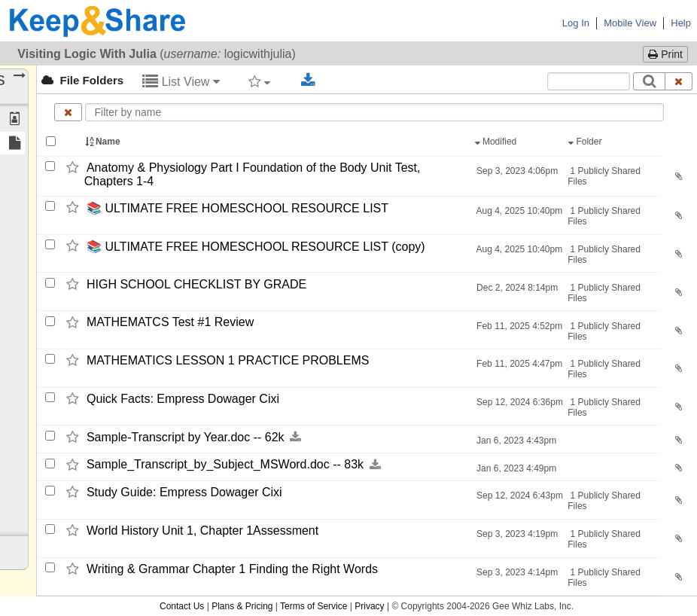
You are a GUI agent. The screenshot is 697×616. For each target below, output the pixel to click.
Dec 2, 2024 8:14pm (516, 288)
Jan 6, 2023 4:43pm (515, 441)
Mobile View (630, 23)
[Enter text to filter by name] (374, 112)
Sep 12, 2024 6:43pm (519, 496)
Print (665, 54)
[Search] (649, 81)
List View (181, 82)
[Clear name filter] (68, 112)
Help (681, 23)
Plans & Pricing (242, 606)
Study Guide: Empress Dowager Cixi (184, 492)
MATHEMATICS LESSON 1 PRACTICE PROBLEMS (230, 360)
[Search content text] (589, 81)
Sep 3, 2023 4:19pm (516, 534)
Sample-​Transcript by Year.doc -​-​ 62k (186, 437)
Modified (497, 142)
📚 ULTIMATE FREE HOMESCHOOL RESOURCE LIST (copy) (256, 247)
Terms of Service (313, 606)
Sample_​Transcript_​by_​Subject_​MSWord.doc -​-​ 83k (225, 465)
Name (104, 142)
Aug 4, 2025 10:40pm (518, 211)
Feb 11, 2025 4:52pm (518, 326)
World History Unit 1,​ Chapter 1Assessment (202, 531)
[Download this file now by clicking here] (295, 437)
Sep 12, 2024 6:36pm (519, 402)
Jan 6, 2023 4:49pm (515, 468)
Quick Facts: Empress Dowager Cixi (183, 399)
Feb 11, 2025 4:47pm (518, 364)
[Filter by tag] (259, 81)
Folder (586, 142)
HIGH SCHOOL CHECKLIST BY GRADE (196, 284)
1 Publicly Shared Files (604, 176)
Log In (576, 23)
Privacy (369, 606)
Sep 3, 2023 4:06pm (516, 171)
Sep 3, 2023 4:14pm (516, 572)
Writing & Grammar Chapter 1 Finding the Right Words (232, 569)
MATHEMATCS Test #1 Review (170, 323)
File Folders (82, 80)
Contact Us (182, 606)
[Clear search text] (679, 81)
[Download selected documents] (308, 81)
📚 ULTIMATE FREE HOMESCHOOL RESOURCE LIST (237, 208)
